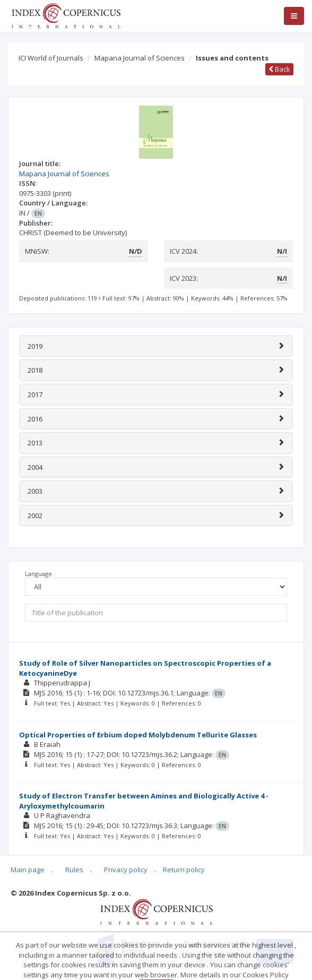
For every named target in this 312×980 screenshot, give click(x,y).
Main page (28, 870)
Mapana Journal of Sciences (140, 58)
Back (279, 69)
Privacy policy (126, 870)
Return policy (184, 870)
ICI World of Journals (51, 58)
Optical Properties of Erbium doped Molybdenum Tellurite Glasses (138, 735)
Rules (74, 870)
